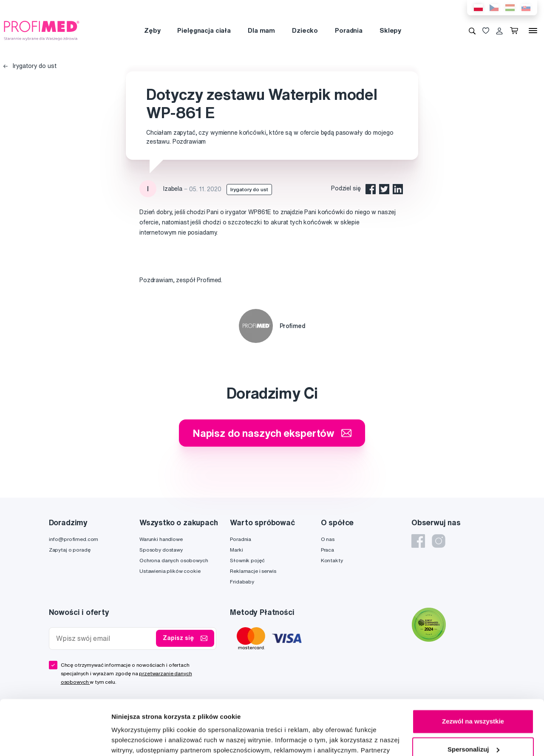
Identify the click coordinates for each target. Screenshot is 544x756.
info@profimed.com (74, 539)
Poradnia (349, 30)
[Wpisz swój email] (105, 638)
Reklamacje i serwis (253, 571)
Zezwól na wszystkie (473, 667)
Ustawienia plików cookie (170, 571)
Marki (236, 550)
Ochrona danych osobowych (174, 560)
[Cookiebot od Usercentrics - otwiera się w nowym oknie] (55, 739)
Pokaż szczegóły (137, 739)
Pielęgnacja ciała (204, 30)
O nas (328, 539)
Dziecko (305, 30)
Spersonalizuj (473, 694)
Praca (327, 550)
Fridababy (242, 582)
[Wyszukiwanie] (472, 31)
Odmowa (473, 722)
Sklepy (390, 30)
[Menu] (533, 31)
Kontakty (332, 560)
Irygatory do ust (30, 66)
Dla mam (261, 30)
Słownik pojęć (247, 560)
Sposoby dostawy (161, 550)
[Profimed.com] (42, 30)
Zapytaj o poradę (70, 550)
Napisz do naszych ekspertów (272, 433)
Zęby (152, 30)
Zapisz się (185, 638)
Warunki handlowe (161, 539)
